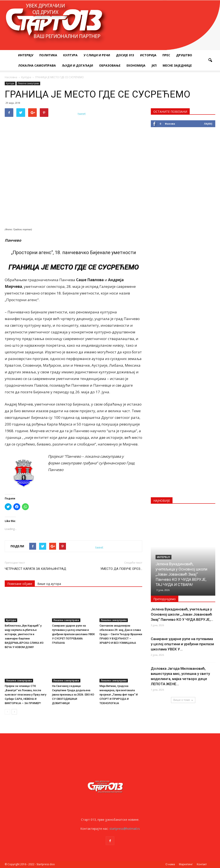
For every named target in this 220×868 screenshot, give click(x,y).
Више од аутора (49, 584)
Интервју (26, 55)
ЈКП (154, 65)
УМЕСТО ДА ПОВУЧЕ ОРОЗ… (121, 569)
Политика (48, 55)
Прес (166, 55)
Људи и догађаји (77, 65)
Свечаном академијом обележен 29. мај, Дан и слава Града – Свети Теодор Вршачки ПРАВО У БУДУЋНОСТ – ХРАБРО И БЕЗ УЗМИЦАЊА (121, 634)
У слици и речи (97, 55)
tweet (82, 114)
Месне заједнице (177, 65)
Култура (70, 55)
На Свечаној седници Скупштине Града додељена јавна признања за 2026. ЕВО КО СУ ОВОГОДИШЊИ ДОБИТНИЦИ (73, 695)
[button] (210, 60)
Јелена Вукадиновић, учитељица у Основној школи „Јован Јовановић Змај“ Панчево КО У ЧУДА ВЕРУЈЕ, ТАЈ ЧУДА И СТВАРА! (181, 574)
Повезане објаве (20, 584)
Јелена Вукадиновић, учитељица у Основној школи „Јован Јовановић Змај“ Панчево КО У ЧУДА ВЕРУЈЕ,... (182, 614)
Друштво (184, 55)
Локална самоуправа (37, 65)
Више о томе (183, 700)
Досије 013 (125, 55)
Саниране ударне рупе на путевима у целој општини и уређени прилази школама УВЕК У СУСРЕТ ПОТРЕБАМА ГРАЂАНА (73, 634)
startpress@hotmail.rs (125, 829)
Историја (148, 55)
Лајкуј (208, 124)
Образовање (110, 65)
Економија (136, 65)
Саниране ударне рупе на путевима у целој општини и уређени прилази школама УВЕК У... (182, 644)
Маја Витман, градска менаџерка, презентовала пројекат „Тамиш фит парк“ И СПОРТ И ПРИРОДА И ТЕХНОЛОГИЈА (119, 695)
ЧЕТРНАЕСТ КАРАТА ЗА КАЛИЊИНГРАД (35, 569)
